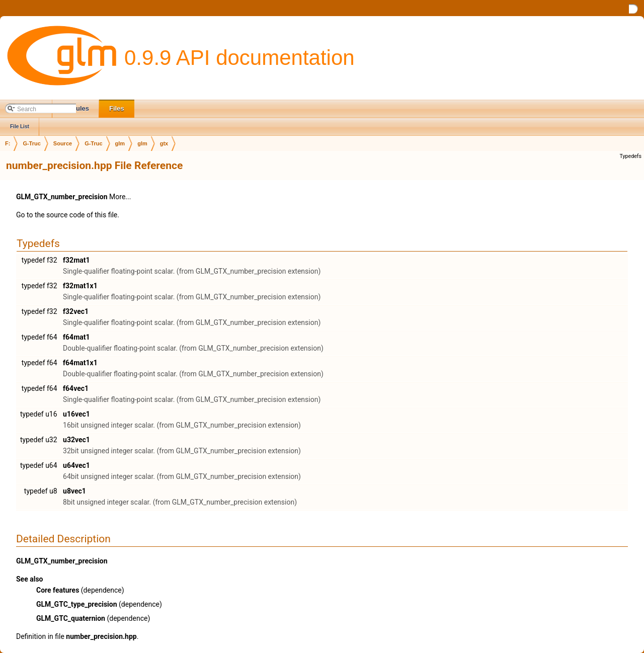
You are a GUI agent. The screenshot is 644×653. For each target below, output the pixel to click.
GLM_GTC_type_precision (77, 604)
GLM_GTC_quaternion (71, 618)
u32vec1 (76, 440)
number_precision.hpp (101, 636)
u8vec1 (74, 491)
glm (120, 143)
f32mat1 (76, 260)
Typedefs (630, 156)
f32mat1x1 (80, 286)
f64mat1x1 (80, 363)
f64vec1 (76, 388)
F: (8, 143)
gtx (164, 143)
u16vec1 (76, 414)
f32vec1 (76, 311)
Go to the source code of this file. (68, 215)
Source (63, 143)
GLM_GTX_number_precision (62, 197)
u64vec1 (76, 465)
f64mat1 (76, 337)
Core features (58, 590)
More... (120, 197)
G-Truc (31, 143)
